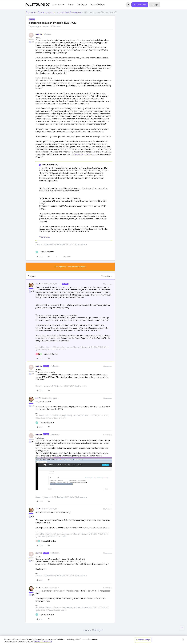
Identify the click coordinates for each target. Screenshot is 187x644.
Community (31, 12)
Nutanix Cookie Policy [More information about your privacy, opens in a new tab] (43, 641)
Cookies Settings (143, 640)
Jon (37, 284)
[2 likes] (46, 541)
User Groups (82, 4)
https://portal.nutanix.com (84, 154)
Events (71, 4)
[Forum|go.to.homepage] (38, 5)
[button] (140, 5)
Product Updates (97, 4)
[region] (93, 640)
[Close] (183, 640)
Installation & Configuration (70, 12)
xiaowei (39, 34)
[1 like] (45, 252)
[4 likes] (47, 354)
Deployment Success (47, 12)
